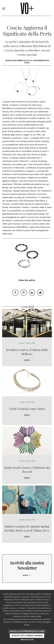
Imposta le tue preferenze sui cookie (27, 631)
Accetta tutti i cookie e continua (27, 636)
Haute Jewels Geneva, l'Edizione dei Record (27, 469)
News (27, 360)
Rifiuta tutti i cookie (27, 640)
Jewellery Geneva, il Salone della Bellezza (27, 352)
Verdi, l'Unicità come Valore (27, 409)
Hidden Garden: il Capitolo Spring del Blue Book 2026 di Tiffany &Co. (27, 528)
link (40, 617)
